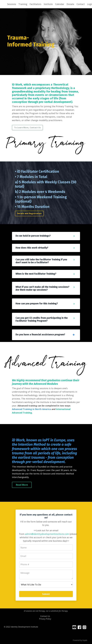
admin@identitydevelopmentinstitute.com (47, 534)
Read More (22, 485)
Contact (81, 4)
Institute (48, 4)
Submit (46, 594)
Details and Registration (29, 213)
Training (23, 4)
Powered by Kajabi (80, 640)
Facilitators (35, 4)
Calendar (60, 4)
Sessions (12, 4)
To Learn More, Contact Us (27, 128)
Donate (70, 4)
